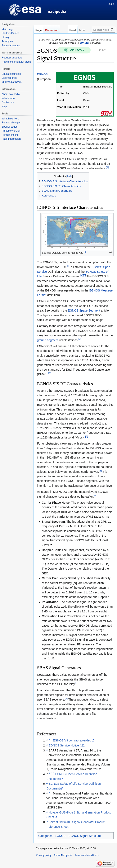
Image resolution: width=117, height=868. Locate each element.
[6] (87, 436)
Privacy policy (44, 855)
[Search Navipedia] (104, 30)
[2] (85, 252)
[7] (77, 683)
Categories (45, 836)
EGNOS (42, 74)
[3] (69, 266)
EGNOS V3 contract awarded (72, 740)
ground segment (48, 340)
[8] (66, 699)
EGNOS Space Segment (84, 310)
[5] (84, 275)
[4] (82, 275)
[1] (107, 167)
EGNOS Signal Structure (85, 836)
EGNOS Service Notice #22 (67, 745)
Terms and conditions (87, 855)
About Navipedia (63, 855)
